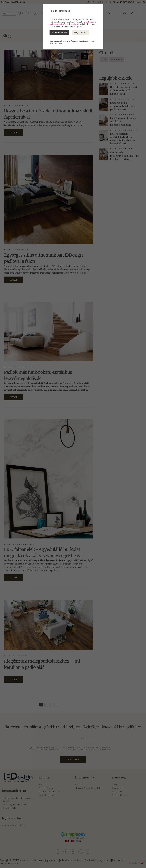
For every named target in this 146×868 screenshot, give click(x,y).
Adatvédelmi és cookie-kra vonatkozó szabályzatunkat (73, 23)
